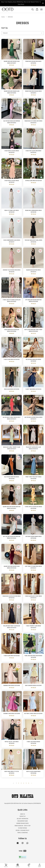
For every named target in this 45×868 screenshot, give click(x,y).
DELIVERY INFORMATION (22, 819)
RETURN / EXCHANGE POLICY (22, 830)
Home (3, 17)
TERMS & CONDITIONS (23, 833)
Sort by (5, 28)
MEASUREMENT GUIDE (23, 821)
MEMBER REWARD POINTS (22, 823)
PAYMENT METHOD (22, 828)
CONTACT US (22, 816)
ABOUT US (23, 814)
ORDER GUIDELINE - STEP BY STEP (23, 826)
